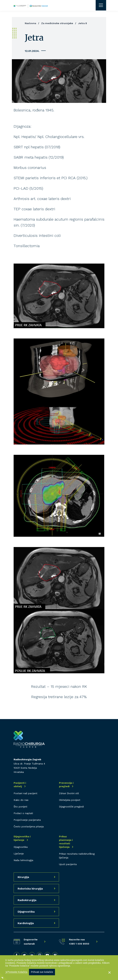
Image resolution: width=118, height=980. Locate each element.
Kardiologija (26, 923)
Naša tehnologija (23, 860)
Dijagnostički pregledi (71, 807)
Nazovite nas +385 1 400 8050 (79, 942)
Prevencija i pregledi (66, 785)
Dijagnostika (21, 847)
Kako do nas (21, 800)
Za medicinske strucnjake (57, 23)
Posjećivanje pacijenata (27, 820)
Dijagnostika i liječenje (22, 838)
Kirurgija (23, 877)
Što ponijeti (20, 807)
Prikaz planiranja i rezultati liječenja (66, 842)
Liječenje (19, 854)
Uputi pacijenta (68, 864)
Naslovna (30, 23)
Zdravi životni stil (69, 793)
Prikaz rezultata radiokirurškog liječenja (77, 856)
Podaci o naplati (23, 813)
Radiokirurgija (27, 900)
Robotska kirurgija (30, 889)
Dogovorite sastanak (31, 942)
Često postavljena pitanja (29, 826)
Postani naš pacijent (25, 793)
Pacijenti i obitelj (20, 785)
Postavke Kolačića (17, 972)
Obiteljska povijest (70, 800)
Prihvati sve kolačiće (42, 972)
